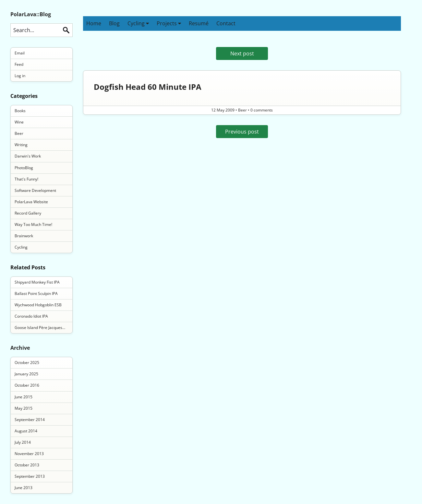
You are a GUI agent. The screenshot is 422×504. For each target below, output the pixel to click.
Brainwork (24, 236)
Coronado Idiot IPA (31, 316)
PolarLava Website (31, 202)
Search (66, 30)
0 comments (262, 110)
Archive (20, 348)
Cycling (138, 23)
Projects (169, 23)
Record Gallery (28, 213)
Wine (19, 122)
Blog (114, 23)
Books (20, 111)
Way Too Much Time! (33, 224)
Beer (19, 133)
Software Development (35, 190)
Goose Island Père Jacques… (40, 328)
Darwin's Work (28, 156)
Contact (226, 23)
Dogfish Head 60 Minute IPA (148, 87)
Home (94, 23)
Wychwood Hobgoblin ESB (38, 305)
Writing (21, 145)
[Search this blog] (42, 30)
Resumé (199, 23)
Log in (20, 76)
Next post (242, 53)
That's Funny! (26, 179)
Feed (19, 64)
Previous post (242, 132)
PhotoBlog (24, 168)
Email (20, 53)
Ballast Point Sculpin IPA (36, 293)
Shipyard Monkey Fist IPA (37, 282)
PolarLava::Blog (31, 14)
